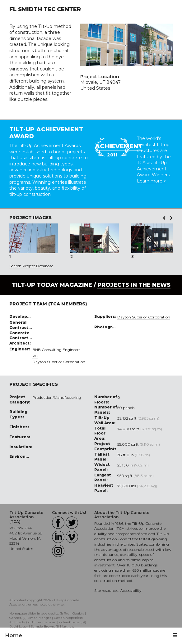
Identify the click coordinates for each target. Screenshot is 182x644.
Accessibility (131, 590)
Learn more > (152, 181)
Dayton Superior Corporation (59, 362)
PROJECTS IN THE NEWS (134, 285)
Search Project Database (31, 266)
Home (14, 635)
